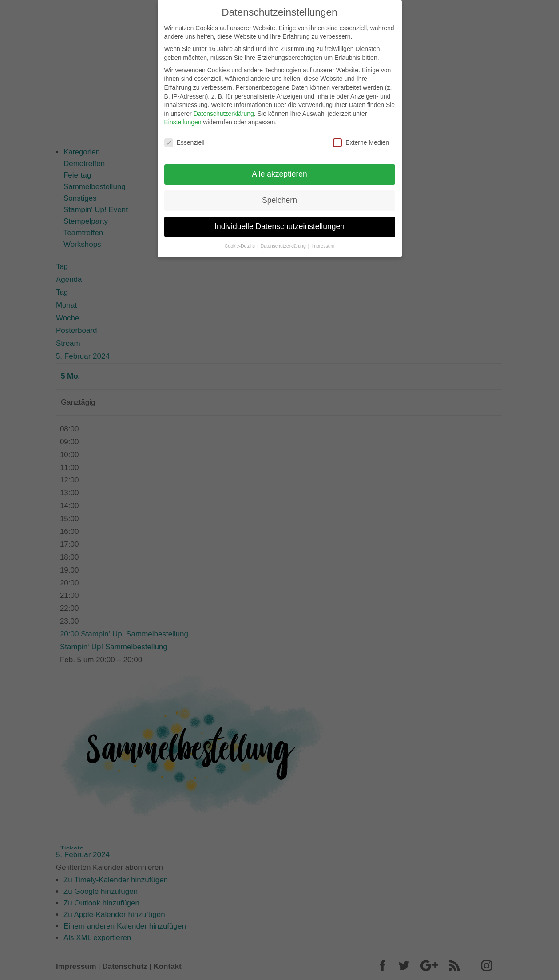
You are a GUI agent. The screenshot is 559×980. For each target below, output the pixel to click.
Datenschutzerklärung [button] (284, 241)
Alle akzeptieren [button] (279, 169)
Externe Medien (361, 138)
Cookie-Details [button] (240, 241)
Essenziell (184, 138)
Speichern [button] (279, 195)
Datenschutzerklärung (224, 108)
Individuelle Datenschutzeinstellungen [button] (279, 221)
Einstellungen (183, 117)
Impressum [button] (323, 241)
